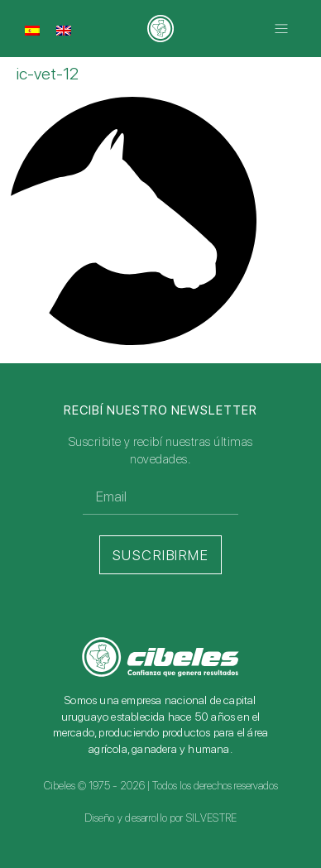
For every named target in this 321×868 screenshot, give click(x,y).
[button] (282, 29)
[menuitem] (32, 30)
